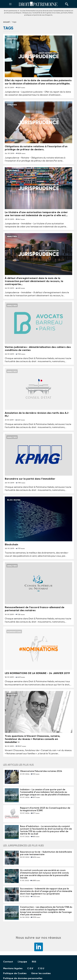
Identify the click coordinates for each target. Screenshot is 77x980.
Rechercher (66, 4)
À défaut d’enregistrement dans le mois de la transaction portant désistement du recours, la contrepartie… (34, 281)
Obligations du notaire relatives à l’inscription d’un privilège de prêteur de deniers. (36, 148)
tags (14, 22)
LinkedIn (39, 947)
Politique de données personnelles (23, 978)
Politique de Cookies (15, 973)
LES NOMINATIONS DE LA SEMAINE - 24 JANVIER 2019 (37, 673)
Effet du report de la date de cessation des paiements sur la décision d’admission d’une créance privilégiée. (38, 82)
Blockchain (11, 544)
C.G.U (41, 968)
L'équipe (22, 962)
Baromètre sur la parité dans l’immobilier (30, 479)
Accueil (6, 22)
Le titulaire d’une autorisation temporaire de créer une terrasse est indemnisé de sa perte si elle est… (36, 214)
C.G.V (30, 968)
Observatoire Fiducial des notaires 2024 (41, 771)
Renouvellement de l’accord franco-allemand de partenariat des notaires (35, 609)
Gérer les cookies (41, 973)
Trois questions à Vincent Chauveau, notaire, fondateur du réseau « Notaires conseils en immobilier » (32, 739)
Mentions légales (13, 968)
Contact (8, 962)
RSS (34, 962)
